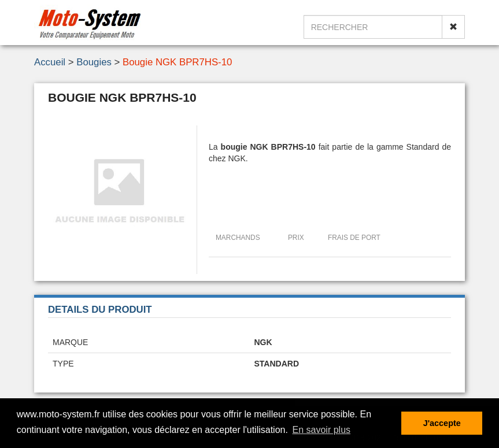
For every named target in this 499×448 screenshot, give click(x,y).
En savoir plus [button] (322, 430)
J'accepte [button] (442, 423)
